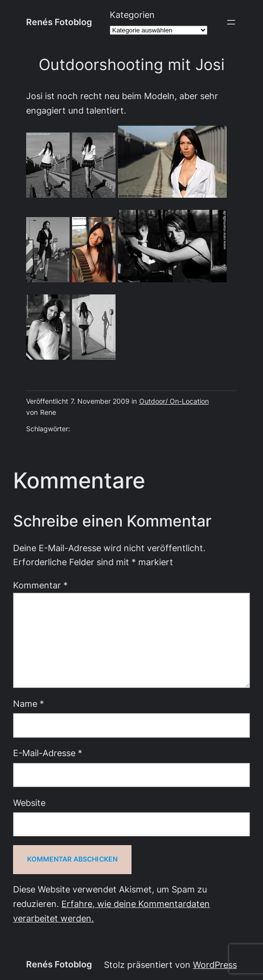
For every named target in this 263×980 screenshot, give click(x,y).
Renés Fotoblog (59, 22)
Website (29, 803)
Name (29, 704)
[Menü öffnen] (231, 22)
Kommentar (40, 585)
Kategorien (132, 15)
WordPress (215, 965)
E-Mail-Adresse (48, 753)
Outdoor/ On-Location (174, 401)
